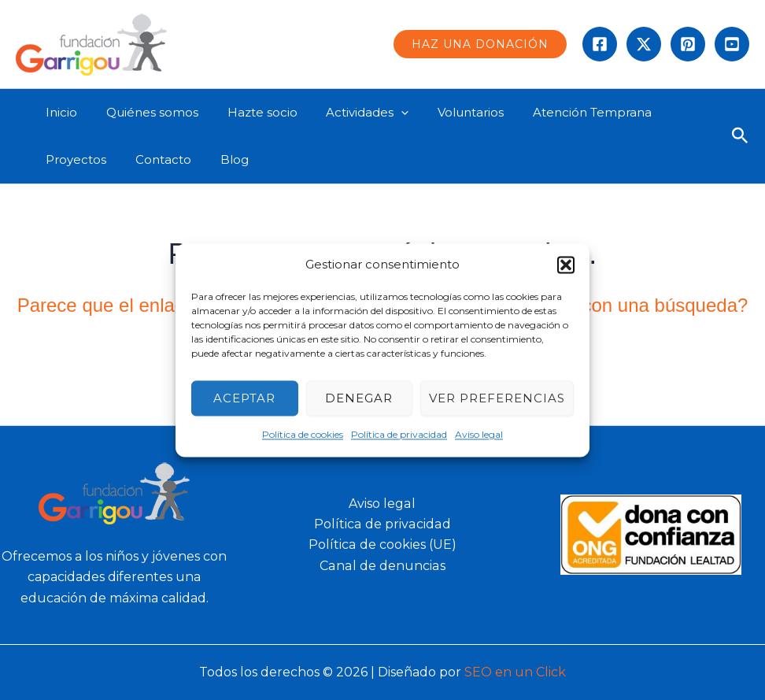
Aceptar (244, 398)
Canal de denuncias (382, 566)
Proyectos (74, 159)
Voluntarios (447, 112)
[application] (383, 113)
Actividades (349, 113)
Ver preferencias (497, 398)
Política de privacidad (399, 435)
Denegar (359, 398)
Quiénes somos (144, 112)
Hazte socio (249, 112)
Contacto (155, 159)
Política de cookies (303, 435)
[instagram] (688, 44)
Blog (221, 159)
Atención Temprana (563, 112)
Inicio (59, 112)
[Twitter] (644, 44)
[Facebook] (600, 44)
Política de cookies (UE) (382, 544)
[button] (566, 265)
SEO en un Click (515, 672)
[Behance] (732, 44)
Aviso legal (479, 435)
